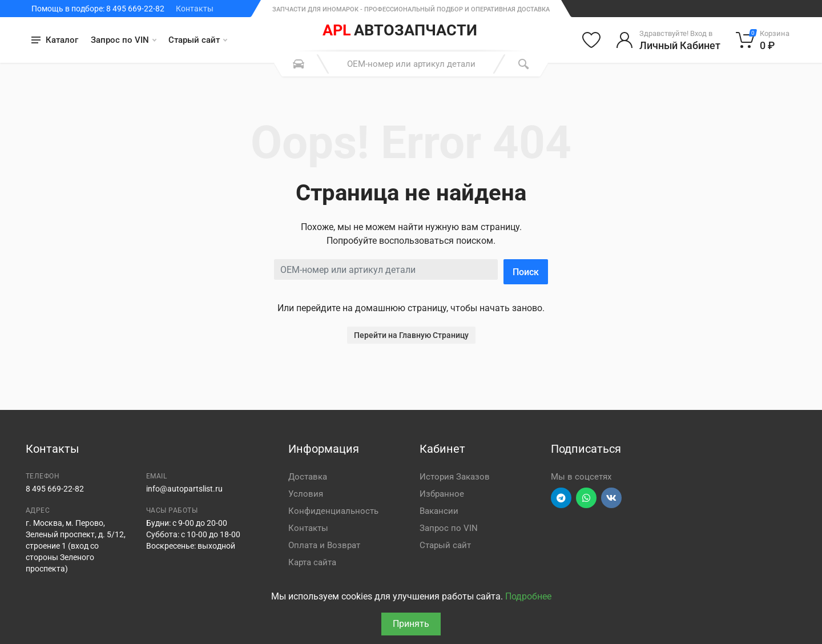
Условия (306, 494)
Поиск (526, 272)
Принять (411, 624)
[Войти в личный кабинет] (668, 40)
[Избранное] (591, 40)
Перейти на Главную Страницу (411, 335)
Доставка (308, 477)
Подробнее (528, 596)
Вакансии (439, 511)
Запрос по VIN (124, 40)
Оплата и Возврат (324, 545)
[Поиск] (523, 64)
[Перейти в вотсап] (586, 498)
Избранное (442, 494)
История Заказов (455, 477)
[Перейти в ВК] (611, 498)
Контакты (195, 9)
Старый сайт (198, 40)
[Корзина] (763, 40)
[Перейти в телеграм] (561, 498)
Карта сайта (312, 562)
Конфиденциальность (333, 511)
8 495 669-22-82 (55, 489)
